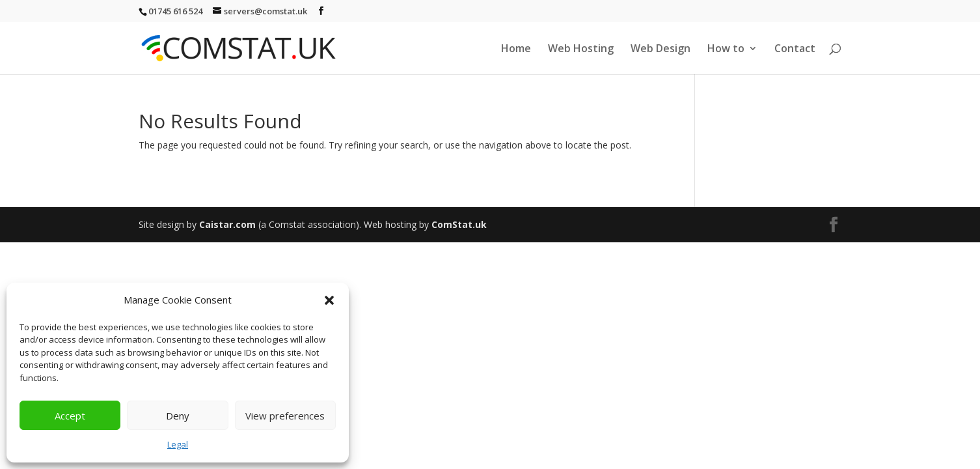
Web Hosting (581, 50)
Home (516, 50)
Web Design (660, 50)
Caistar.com (227, 224)
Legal (178, 444)
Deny (178, 416)
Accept (70, 416)
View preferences (285, 416)
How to (726, 50)
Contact (795, 50)
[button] (329, 300)
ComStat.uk (459, 224)
